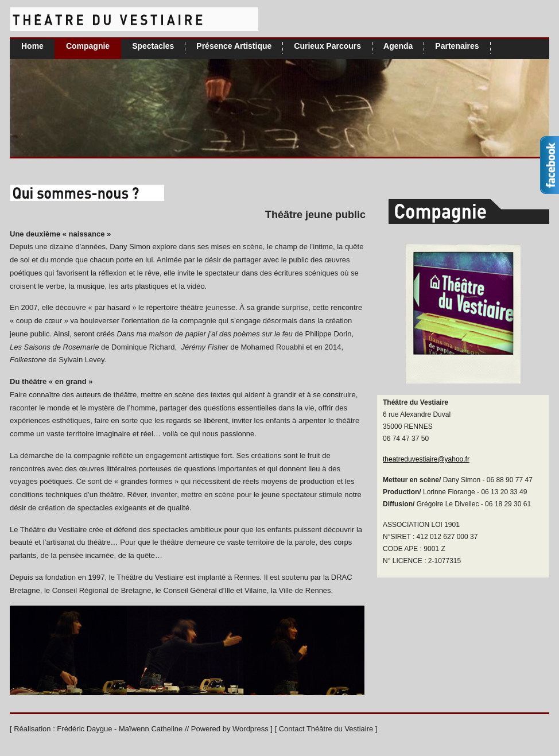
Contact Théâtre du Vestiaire (326, 729)
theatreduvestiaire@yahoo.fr (426, 459)
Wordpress (251, 729)
